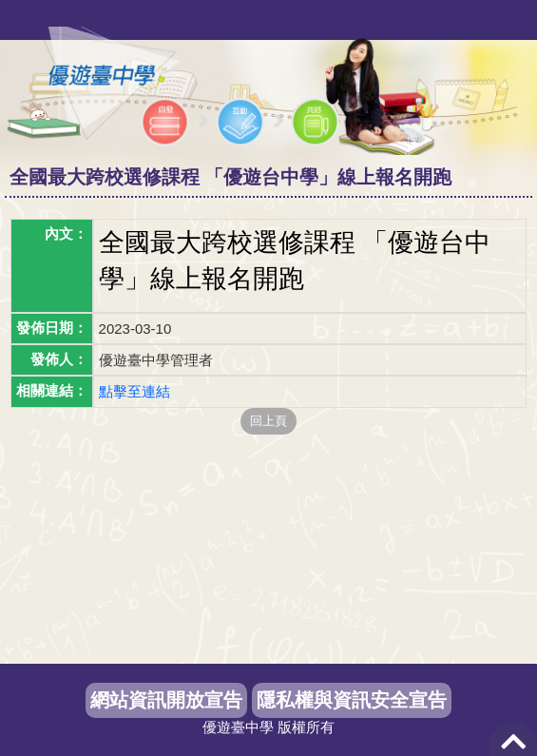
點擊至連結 (134, 391)
